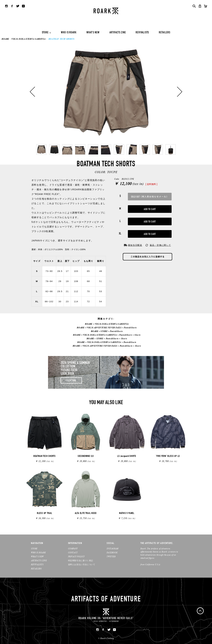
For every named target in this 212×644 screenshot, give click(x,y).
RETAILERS (164, 33)
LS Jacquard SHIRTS (127, 456)
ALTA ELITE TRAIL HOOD (86, 513)
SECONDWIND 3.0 (86, 456)
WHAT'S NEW (93, 33)
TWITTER (111, 556)
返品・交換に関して (160, 245)
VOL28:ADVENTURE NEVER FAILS (104, 328)
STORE (45, 33)
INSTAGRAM (112, 549)
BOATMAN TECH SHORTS (45, 456)
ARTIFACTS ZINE (118, 33)
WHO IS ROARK (69, 33)
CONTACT (73, 553)
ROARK (5, 39)
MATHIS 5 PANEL (127, 513)
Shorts (138, 335)
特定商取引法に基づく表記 (81, 560)
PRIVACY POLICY (76, 556)
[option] (106, 92)
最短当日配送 (135, 245)
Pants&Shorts (130, 328)
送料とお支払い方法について (82, 564)
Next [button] (180, 92)
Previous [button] (32, 92)
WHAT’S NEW (37, 556)
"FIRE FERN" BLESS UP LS (168, 456)
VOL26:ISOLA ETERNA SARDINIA (28, 39)
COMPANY (73, 549)
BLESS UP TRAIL (45, 513)
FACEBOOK (112, 553)
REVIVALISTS (142, 33)
